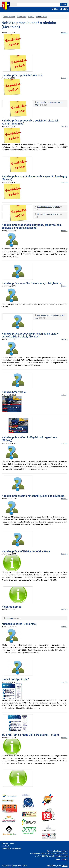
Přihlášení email (8, 843)
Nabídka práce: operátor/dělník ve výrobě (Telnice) (32, 283)
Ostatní (31, 17)
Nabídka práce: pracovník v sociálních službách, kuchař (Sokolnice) (30, 122)
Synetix (65, 866)
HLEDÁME (10, 618)
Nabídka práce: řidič (14, 392)
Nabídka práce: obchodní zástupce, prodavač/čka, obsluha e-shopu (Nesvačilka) (32, 226)
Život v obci (22, 17)
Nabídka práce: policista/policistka (22, 75)
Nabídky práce (42, 17)
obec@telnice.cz (61, 856)
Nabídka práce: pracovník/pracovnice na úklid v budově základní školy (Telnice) (30, 335)
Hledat (64, 4)
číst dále (64, 33)
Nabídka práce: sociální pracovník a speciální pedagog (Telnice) (34, 178)
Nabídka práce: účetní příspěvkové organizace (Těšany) (29, 439)
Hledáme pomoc (11, 607)
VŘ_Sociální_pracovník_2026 (48, 214)
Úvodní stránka (9, 17)
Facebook (5, 846)
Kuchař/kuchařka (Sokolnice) (19, 624)
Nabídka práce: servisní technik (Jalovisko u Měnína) (33, 496)
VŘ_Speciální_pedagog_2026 (48, 207)
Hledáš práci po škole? (15, 679)
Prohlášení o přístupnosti (11, 848)
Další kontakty (62, 860)
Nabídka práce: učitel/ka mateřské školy (26, 551)
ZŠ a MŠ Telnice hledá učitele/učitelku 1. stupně (30, 735)
